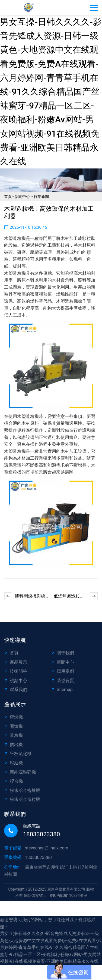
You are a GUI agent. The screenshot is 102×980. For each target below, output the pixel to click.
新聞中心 (22, 197)
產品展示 (16, 662)
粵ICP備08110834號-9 (68, 895)
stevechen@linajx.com (47, 848)
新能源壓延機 (20, 772)
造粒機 (13, 735)
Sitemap (62, 690)
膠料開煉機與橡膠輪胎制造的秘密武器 (30, 597)
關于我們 (63, 653)
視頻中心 (16, 681)
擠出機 (13, 745)
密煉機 (13, 717)
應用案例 (63, 671)
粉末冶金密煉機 (22, 790)
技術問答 (16, 671)
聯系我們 (16, 690)
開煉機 (13, 726)
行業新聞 (41, 197)
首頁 (8, 197)
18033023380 (42, 834)
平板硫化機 (18, 754)
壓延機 (13, 763)
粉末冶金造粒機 (22, 799)
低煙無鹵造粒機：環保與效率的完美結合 (69, 597)
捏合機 (13, 781)
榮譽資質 (63, 681)
